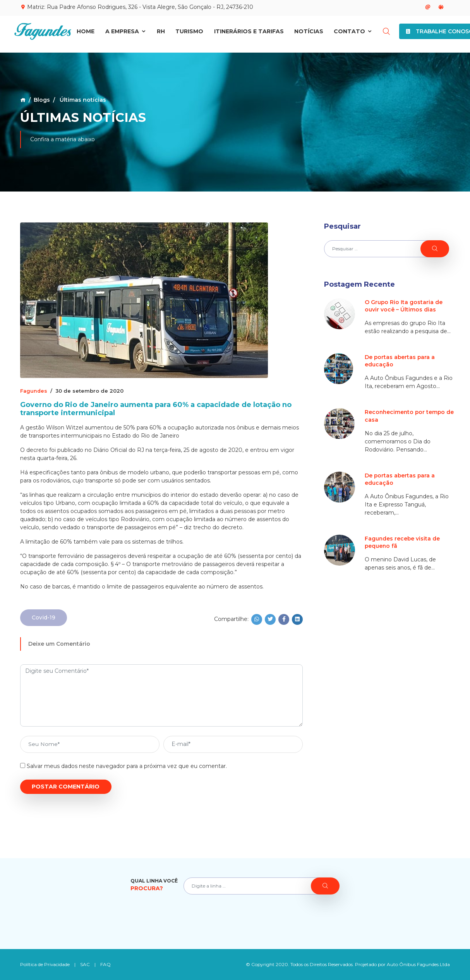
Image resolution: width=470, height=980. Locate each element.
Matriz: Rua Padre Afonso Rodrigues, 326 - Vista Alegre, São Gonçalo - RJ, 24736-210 (137, 7)
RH (161, 34)
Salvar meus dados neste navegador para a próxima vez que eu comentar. (127, 766)
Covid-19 (44, 617)
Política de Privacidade (45, 964)
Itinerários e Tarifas (249, 34)
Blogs (42, 100)
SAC (85, 964)
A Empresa (126, 34)
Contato (353, 34)
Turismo (189, 34)
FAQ (106, 964)
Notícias (309, 34)
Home (86, 34)
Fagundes (34, 391)
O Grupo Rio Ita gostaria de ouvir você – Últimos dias (404, 306)
